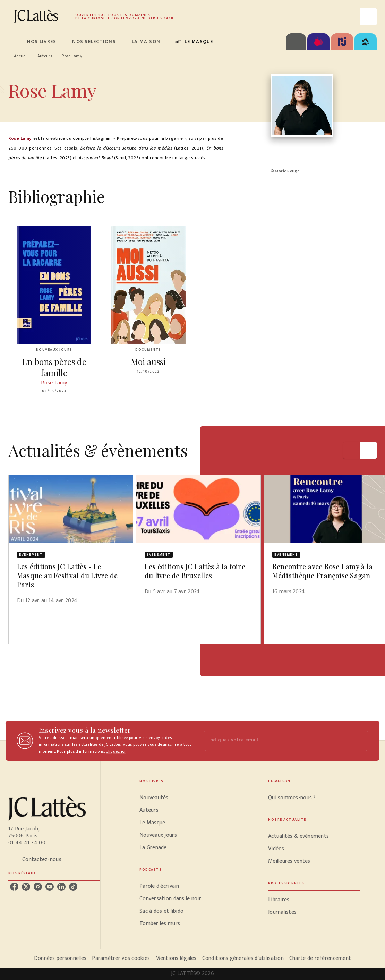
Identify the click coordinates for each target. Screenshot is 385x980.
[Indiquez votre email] (277, 741)
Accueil (21, 56)
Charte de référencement (320, 958)
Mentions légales (176, 958)
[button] (71, 544)
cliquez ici (115, 751)
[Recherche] (368, 17)
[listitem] (14, 887)
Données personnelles (60, 958)
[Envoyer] (360, 741)
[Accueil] (37, 16)
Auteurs (45, 56)
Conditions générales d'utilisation (243, 958)
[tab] (16, 42)
